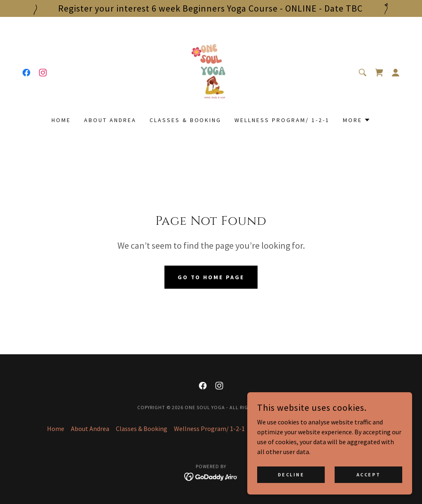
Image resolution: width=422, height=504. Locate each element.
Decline (291, 475)
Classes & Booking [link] (186, 120)
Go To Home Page (211, 277)
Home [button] (56, 429)
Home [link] (61, 120)
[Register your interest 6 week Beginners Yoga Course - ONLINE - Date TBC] (211, 8)
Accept (368, 475)
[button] (396, 73)
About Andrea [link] (110, 120)
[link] (26, 73)
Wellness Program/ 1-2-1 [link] (282, 120)
